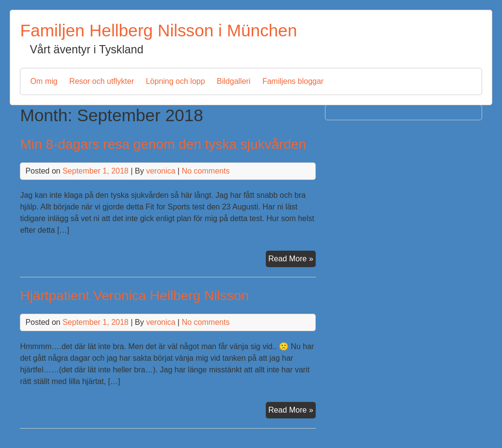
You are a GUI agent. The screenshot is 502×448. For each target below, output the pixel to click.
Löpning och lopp (176, 81)
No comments (206, 171)
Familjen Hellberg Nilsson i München (158, 30)
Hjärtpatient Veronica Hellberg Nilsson (134, 296)
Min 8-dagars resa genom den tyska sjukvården (163, 144)
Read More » (292, 260)
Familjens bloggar (293, 81)
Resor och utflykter (102, 81)
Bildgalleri (234, 81)
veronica (161, 171)
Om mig (44, 81)
